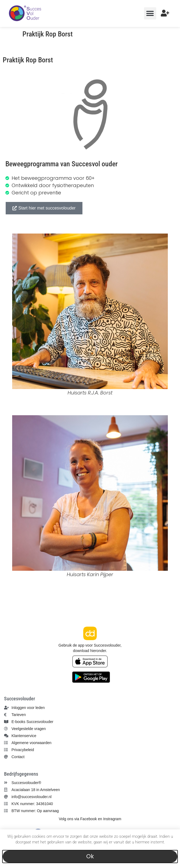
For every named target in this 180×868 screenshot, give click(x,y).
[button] (150, 13)
